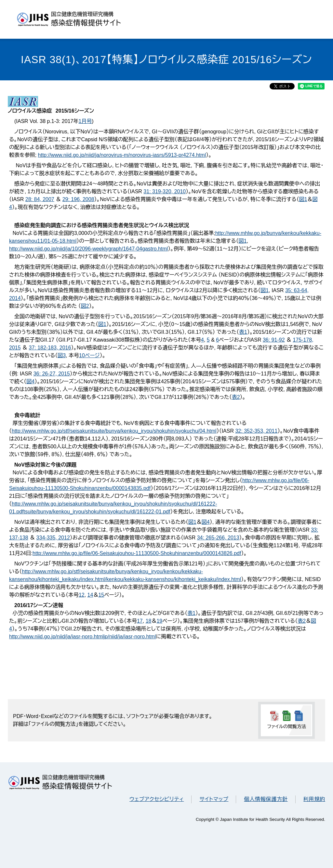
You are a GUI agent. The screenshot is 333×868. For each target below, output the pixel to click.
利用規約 (314, 799)
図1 (303, 199)
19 (159, 621)
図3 (62, 355)
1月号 (85, 121)
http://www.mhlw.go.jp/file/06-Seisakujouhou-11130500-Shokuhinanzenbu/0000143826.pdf (137, 553)
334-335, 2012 (53, 538)
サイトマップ (214, 799)
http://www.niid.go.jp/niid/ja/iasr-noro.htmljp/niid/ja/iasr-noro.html (83, 637)
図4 (30, 381)
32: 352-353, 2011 (256, 431)
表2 (236, 397)
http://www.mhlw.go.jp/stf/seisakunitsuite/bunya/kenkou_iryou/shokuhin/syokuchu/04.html (114, 431)
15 (101, 595)
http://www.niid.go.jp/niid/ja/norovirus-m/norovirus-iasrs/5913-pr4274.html (122, 155)
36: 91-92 (274, 340)
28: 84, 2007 (40, 199)
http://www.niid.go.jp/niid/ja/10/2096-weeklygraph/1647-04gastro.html (88, 249)
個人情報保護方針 (266, 799)
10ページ (89, 355)
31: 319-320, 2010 (165, 191)
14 (90, 595)
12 (82, 595)
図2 (85, 306)
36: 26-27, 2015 (52, 374)
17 (140, 621)
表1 (243, 332)
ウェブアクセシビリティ (157, 799)
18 (149, 621)
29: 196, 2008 (78, 199)
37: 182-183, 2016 (50, 348)
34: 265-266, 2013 (218, 538)
